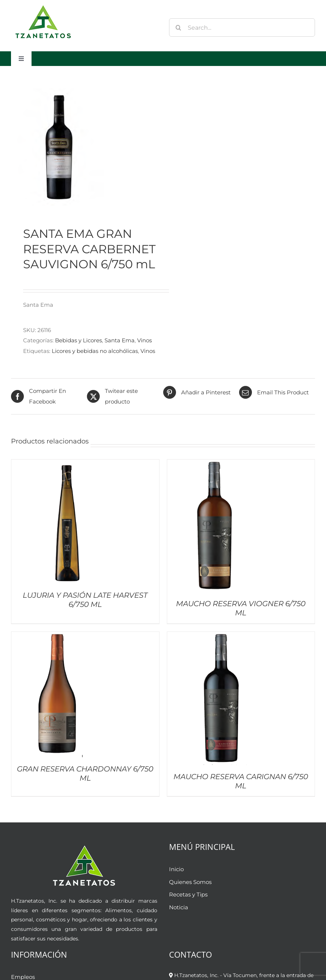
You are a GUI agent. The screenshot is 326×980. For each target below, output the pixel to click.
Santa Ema (120, 340)
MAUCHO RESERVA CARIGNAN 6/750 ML (241, 781)
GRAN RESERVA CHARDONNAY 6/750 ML (85, 773)
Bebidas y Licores (78, 340)
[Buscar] (178, 27)
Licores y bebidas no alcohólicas (95, 351)
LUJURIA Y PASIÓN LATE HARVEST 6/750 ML (85, 600)
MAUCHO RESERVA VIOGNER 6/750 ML (241, 608)
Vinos (144, 340)
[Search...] (242, 27)
